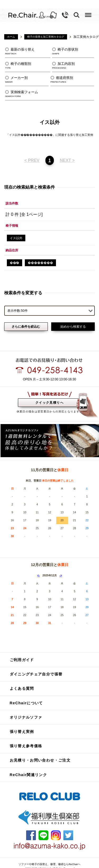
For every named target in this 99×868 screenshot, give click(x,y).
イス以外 (16, 231)
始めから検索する (73, 320)
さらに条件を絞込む (26, 320)
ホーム (11, 37)
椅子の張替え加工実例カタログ (46, 37)
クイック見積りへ (49, 396)
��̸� (15, 256)
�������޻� (40, 256)
